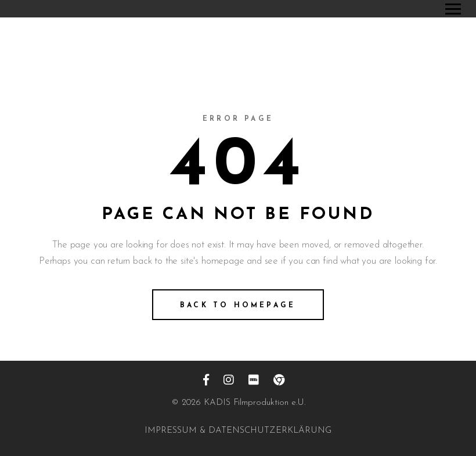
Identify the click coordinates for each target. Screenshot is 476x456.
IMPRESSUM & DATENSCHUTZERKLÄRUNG (238, 431)
